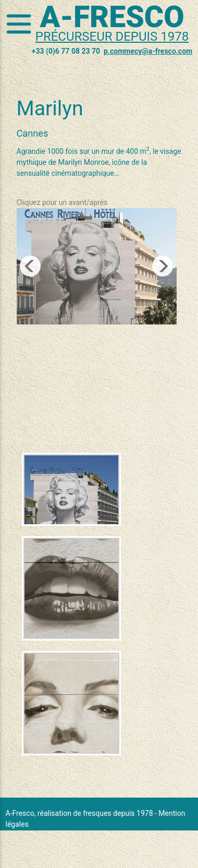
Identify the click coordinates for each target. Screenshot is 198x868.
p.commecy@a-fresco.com (148, 51)
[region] (97, 266)
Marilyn (50, 108)
